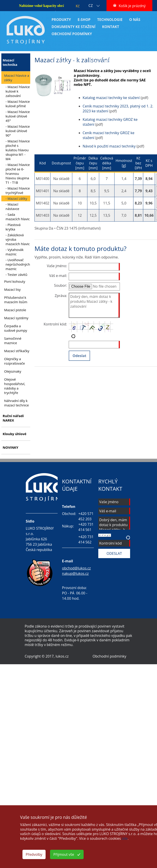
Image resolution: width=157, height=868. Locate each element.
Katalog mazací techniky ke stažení (111, 98)
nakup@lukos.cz (75, 573)
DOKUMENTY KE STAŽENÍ (73, 27)
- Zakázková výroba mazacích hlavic (18, 239)
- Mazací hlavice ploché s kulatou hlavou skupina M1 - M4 (18, 150)
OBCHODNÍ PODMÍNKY (72, 34)
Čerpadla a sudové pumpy (16, 328)
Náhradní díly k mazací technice (17, 403)
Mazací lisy (12, 289)
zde (125, 838)
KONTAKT (111, 27)
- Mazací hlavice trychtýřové (18, 190)
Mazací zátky (68, 61)
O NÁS (135, 20)
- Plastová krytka (13, 227)
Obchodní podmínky (109, 656)
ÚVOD (52, 56)
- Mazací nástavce (12, 206)
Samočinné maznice (13, 341)
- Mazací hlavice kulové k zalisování (18, 91)
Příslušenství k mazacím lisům (16, 300)
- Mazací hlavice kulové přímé (18, 104)
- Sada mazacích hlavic (18, 217)
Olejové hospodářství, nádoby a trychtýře (15, 386)
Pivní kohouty (15, 281)
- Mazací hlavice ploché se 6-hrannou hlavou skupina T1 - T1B (18, 174)
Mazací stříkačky (17, 351)
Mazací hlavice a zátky (123, 56)
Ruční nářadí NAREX (13, 418)
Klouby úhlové (15, 434)
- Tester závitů (16, 275)
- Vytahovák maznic (15, 252)
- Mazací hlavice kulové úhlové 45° (18, 116)
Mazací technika (81, 56)
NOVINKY (10, 447)
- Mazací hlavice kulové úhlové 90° (18, 131)
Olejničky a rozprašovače (15, 361)
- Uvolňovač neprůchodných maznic (18, 264)
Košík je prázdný (132, 6)
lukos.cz (62, 656)
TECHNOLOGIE (110, 20)
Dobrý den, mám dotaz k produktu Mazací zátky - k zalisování (94, 305)
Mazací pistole (15, 310)
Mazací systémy (16, 318)
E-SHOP (84, 20)
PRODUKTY (61, 20)
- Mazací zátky (16, 198)
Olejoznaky (13, 371)
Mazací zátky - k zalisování (111, 61)
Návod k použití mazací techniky (109, 146)
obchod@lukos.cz (76, 568)
